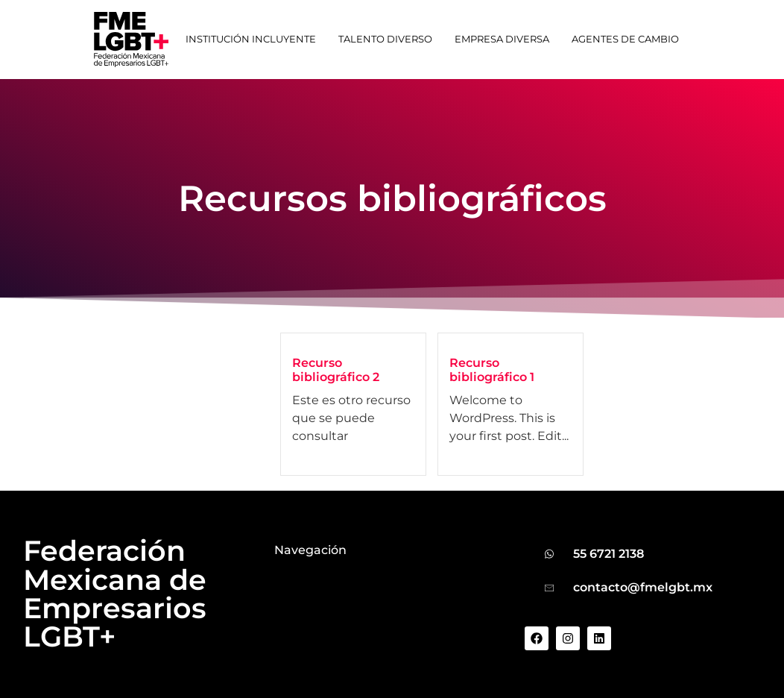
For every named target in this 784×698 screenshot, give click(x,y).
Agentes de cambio (625, 39)
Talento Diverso (385, 39)
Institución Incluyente (251, 39)
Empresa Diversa (502, 39)
